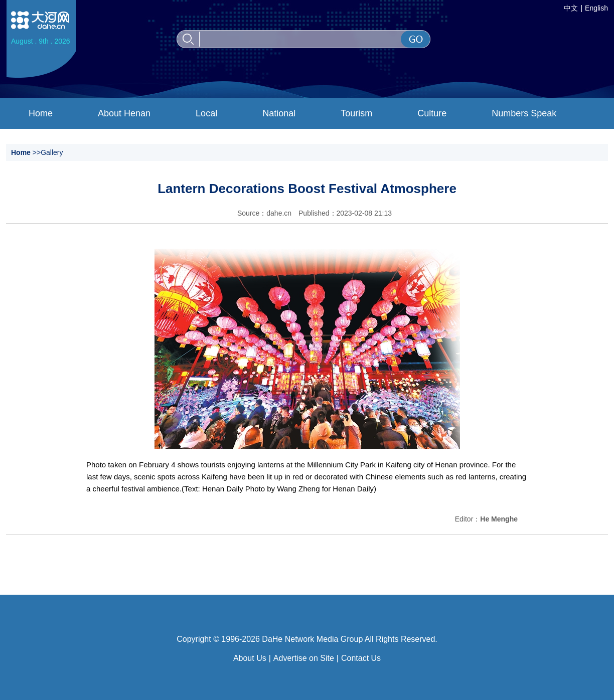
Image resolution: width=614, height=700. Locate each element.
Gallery (52, 152)
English (596, 8)
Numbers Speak (524, 113)
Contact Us (361, 658)
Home (41, 113)
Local (206, 113)
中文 (571, 8)
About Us (250, 658)
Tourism (356, 113)
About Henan (124, 113)
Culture (432, 113)
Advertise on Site (304, 658)
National (279, 113)
